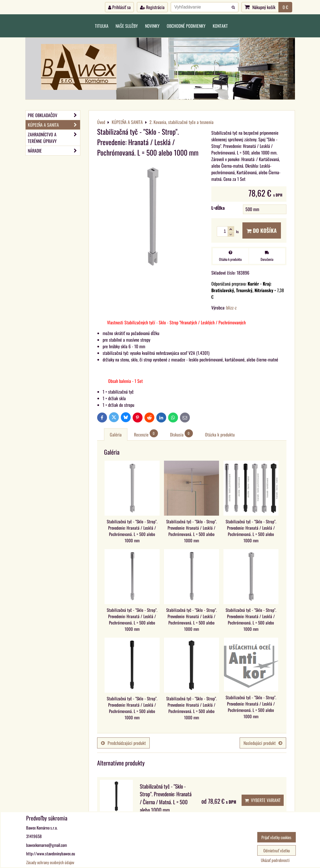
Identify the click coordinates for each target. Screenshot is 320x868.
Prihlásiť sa (119, 7)
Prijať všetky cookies (276, 837)
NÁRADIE (54, 151)
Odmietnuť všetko (277, 850)
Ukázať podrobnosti (275, 860)
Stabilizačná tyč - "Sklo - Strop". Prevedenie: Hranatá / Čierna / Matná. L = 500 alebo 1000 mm (166, 798)
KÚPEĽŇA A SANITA (54, 125)
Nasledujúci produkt (263, 743)
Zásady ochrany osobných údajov (50, 862)
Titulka (102, 26)
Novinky (152, 26)
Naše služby (127, 26)
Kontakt (220, 26)
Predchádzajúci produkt (123, 743)
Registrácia (152, 7)
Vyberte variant (263, 800)
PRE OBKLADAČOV (54, 115)
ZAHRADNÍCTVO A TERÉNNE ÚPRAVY (54, 138)
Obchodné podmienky (186, 26)
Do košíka (262, 230)
